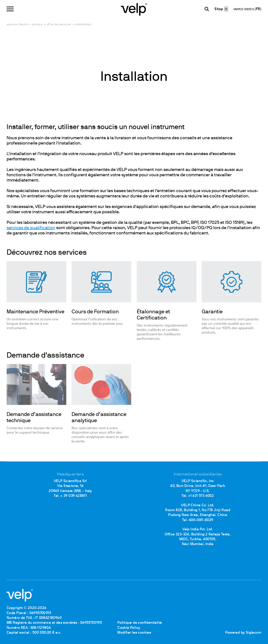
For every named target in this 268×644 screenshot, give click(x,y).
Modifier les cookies (134, 633)
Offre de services (59, 25)
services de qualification (31, 228)
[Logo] (134, 9)
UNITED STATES (244, 9)
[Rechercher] (207, 9)
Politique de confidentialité (140, 623)
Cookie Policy (129, 628)
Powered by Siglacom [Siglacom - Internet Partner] (243, 633)
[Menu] (10, 9)
